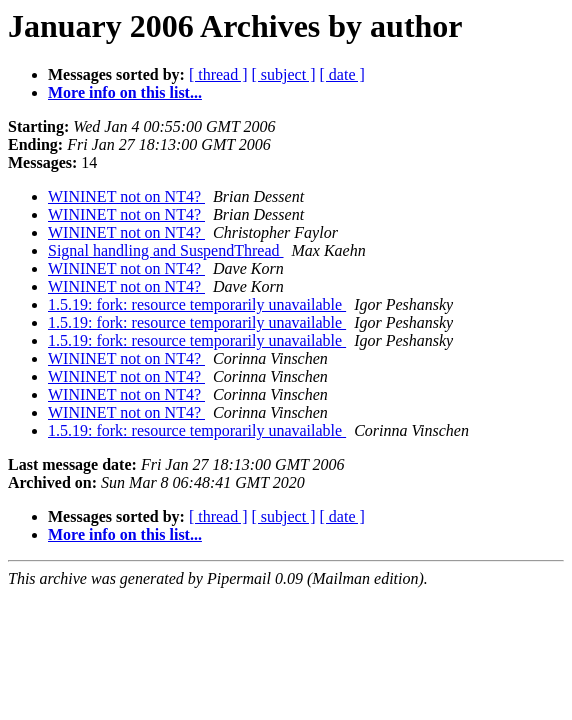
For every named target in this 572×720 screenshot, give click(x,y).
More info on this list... (125, 92)
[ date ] (342, 74)
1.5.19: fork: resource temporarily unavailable (197, 304)
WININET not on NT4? (126, 196)
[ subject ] (284, 74)
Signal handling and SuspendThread (166, 250)
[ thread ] (218, 74)
